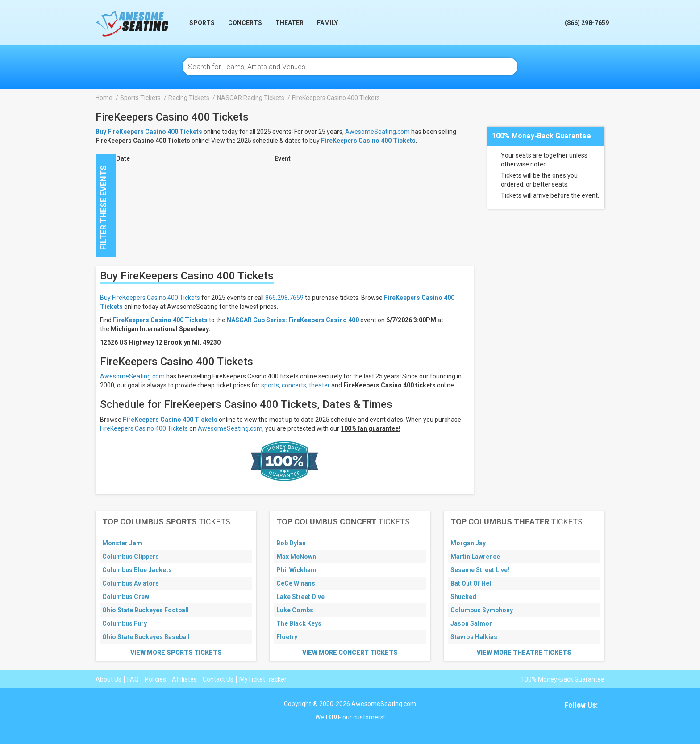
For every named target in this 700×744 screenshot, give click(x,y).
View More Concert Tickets (350, 653)
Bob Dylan (291, 543)
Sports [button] (202, 23)
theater (319, 385)
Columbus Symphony (482, 610)
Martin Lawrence (475, 557)
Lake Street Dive (300, 597)
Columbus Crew (126, 597)
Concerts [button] (245, 23)
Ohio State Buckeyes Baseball (146, 637)
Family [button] (327, 23)
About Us (108, 679)
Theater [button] (290, 23)
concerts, (295, 385)
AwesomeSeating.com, (231, 428)
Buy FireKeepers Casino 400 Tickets (150, 298)
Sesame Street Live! (480, 570)
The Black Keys (299, 623)
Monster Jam (122, 543)
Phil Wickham (296, 570)
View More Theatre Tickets (524, 653)
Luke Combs (295, 610)
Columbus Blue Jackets (137, 570)
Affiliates (184, 679)
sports (270, 385)
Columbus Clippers (131, 557)
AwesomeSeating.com (377, 132)
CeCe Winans (296, 583)
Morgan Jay (468, 543)
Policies (155, 679)
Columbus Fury (125, 623)
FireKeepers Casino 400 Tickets (368, 141)
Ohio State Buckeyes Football (146, 610)
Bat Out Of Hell (472, 583)
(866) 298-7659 (587, 23)
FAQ (133, 679)
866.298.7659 (284, 298)
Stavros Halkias (474, 637)
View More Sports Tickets (176, 653)
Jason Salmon (472, 623)
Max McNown (296, 557)
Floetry (287, 637)
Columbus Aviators (131, 583)
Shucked (463, 597)
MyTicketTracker (263, 679)
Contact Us (218, 679)
